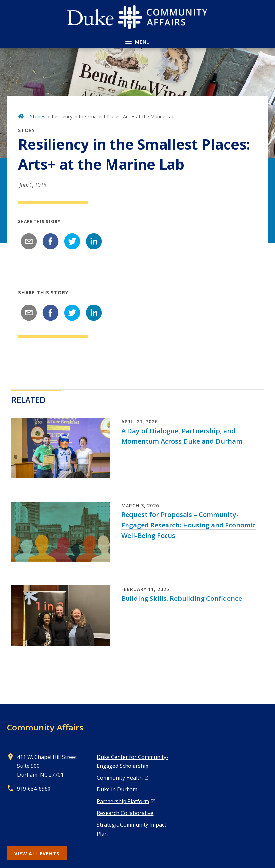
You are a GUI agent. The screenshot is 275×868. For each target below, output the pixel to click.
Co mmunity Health (120, 778)
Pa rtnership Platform (123, 801)
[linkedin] (94, 241)
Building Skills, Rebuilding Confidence (182, 598)
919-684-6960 (34, 789)
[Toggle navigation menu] (137, 41)
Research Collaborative (125, 813)
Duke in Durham (117, 789)
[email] (29, 241)
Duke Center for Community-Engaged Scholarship (132, 761)
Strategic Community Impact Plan (131, 829)
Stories (38, 116)
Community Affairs (45, 727)
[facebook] (50, 241)
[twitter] (72, 241)
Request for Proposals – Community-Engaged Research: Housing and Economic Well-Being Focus (188, 525)
